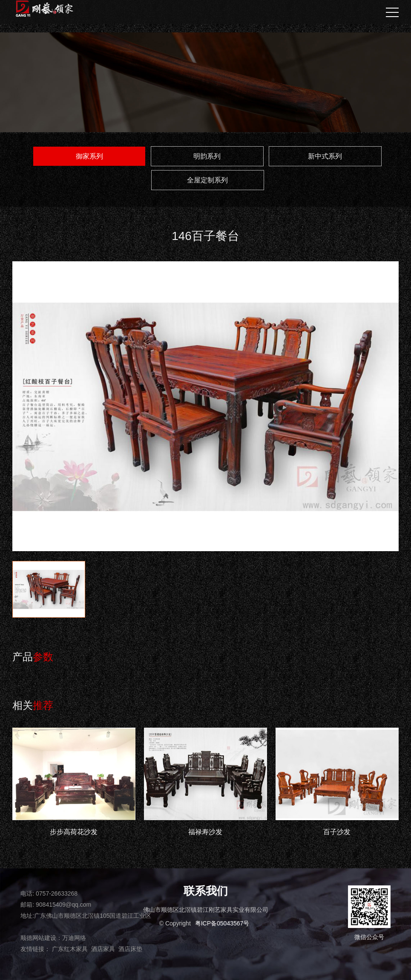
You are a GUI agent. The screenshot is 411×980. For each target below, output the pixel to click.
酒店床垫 (130, 949)
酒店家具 (103, 949)
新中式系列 (325, 156)
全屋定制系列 (207, 180)
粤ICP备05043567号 (222, 923)
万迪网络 (74, 938)
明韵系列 (207, 156)
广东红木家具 (70, 949)
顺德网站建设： (41, 938)
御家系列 (89, 156)
